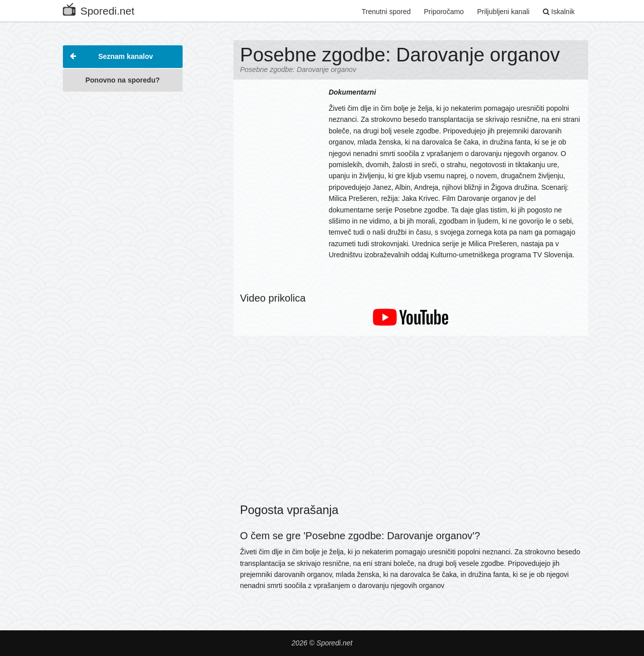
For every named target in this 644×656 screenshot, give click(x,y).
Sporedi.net (99, 9)
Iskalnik (559, 12)
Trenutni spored (386, 12)
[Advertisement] (123, 249)
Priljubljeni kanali (503, 12)
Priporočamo (444, 12)
